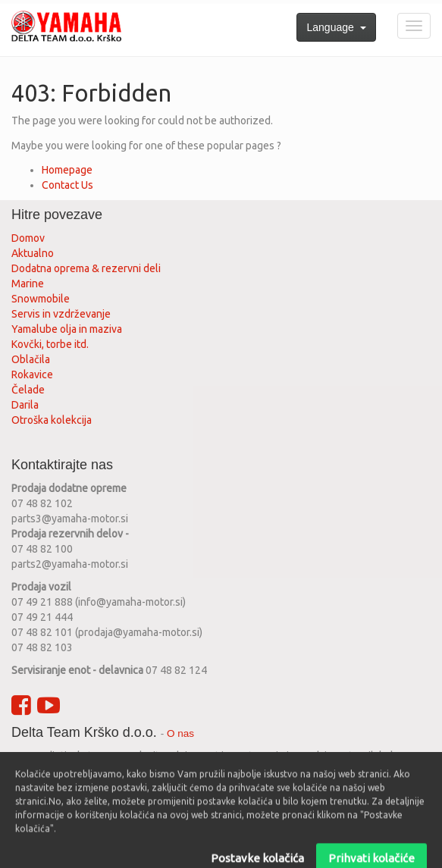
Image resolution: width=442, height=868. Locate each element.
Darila (25, 405)
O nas (180, 733)
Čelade (28, 390)
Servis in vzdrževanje (61, 314)
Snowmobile (41, 299)
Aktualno (33, 253)
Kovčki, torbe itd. (50, 344)
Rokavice (32, 374)
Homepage (67, 170)
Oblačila (31, 359)
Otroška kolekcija (52, 420)
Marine (28, 284)
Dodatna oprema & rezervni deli (86, 268)
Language (336, 27)
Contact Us (67, 185)
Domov (28, 238)
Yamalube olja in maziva (67, 329)
